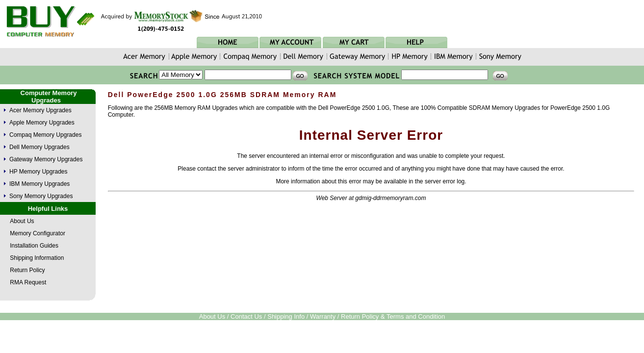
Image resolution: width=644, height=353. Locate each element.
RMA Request (28, 282)
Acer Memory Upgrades (40, 110)
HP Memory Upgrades (39, 172)
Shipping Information (37, 258)
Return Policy (27, 270)
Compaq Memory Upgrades (45, 135)
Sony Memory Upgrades (41, 196)
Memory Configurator (38, 233)
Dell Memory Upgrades (39, 147)
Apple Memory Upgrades (42, 123)
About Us (22, 221)
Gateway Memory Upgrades (46, 159)
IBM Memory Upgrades (39, 184)
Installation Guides (34, 246)
